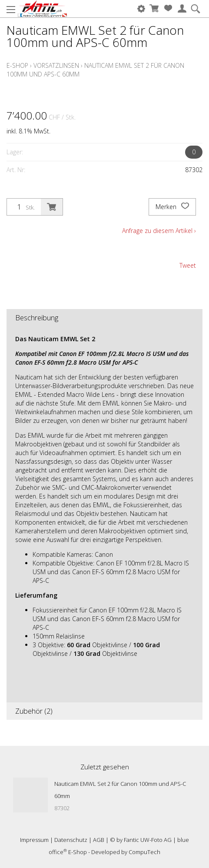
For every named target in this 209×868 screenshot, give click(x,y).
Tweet (188, 265)
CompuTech (144, 852)
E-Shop (17, 65)
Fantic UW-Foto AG (148, 840)
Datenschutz (71, 840)
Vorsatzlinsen (56, 65)
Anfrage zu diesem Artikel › (159, 231)
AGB (99, 840)
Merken (172, 207)
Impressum (34, 840)
